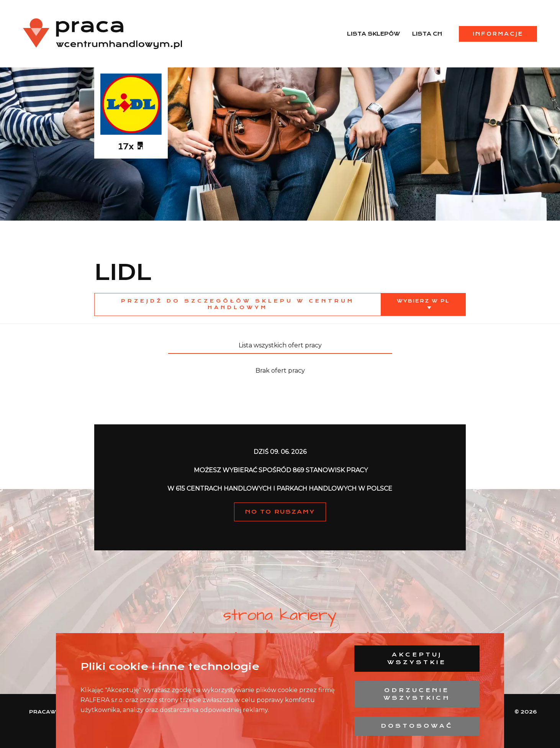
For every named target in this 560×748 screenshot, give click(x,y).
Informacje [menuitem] (498, 34)
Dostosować (417, 726)
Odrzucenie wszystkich (417, 694)
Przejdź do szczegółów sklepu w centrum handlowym (238, 304)
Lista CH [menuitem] (427, 34)
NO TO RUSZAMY (280, 512)
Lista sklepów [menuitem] (373, 34)
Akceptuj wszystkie (417, 658)
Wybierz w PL (423, 301)
